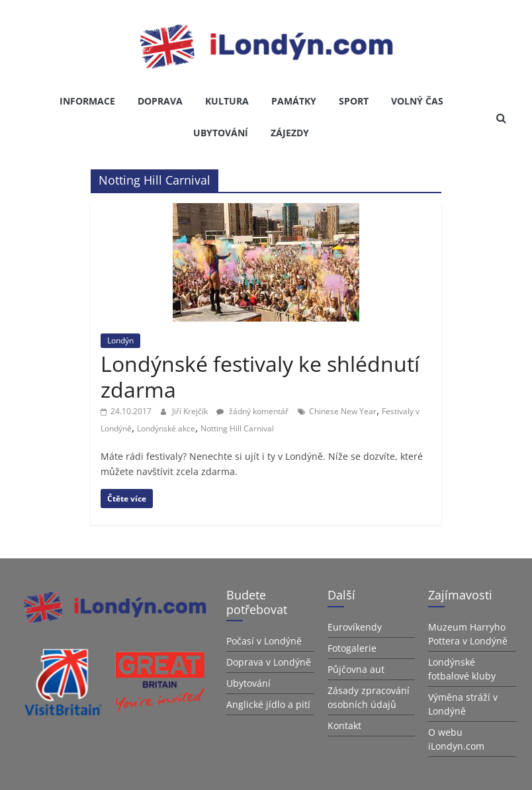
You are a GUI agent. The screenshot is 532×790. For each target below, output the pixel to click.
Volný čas (417, 101)
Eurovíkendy (355, 627)
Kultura (227, 101)
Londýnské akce (166, 428)
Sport (354, 101)
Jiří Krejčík (191, 411)
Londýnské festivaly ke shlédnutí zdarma (260, 376)
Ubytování (221, 133)
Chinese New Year (343, 411)
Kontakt (344, 725)
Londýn (120, 340)
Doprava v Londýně (269, 662)
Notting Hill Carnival (237, 428)
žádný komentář (252, 411)
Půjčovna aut (356, 669)
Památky (294, 101)
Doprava (160, 101)
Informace (87, 101)
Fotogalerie (352, 648)
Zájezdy (290, 133)
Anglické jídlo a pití (268, 704)
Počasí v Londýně (264, 641)
